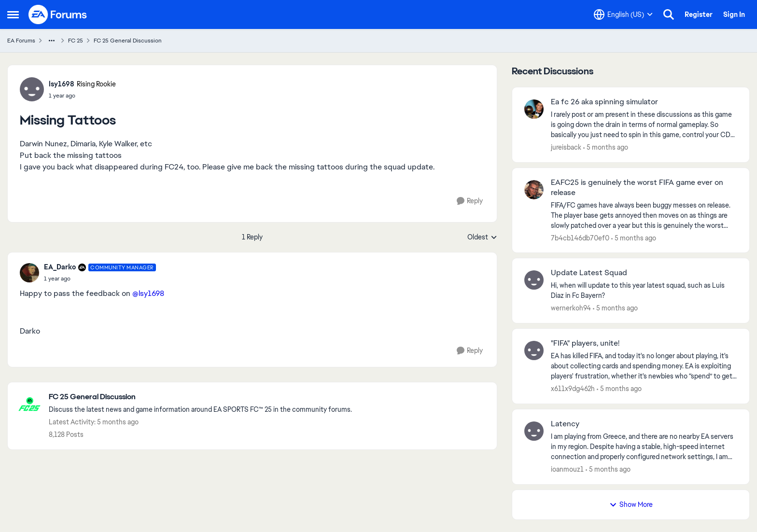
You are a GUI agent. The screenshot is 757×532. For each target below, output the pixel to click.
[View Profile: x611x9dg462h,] (534, 350)
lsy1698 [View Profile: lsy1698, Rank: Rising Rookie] (62, 84)
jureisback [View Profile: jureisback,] (566, 147)
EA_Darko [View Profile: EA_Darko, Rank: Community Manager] (60, 267)
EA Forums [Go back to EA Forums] (21, 41)
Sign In (734, 14)
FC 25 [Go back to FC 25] (76, 41)
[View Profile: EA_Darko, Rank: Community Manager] (29, 273)
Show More (631, 504)
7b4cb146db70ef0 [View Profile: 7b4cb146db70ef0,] (580, 238)
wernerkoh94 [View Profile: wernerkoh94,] (571, 308)
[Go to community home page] (58, 14)
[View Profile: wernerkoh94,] (534, 280)
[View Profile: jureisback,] (534, 109)
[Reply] (470, 201)
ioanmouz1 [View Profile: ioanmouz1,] (567, 469)
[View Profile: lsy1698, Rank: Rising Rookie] (32, 89)
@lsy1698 (148, 293)
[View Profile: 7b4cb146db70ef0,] (534, 190)
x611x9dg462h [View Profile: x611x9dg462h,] (573, 389)
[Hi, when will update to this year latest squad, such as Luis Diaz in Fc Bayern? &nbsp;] (644, 291)
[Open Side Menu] (13, 14)
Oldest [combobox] (482, 238)
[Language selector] (623, 14)
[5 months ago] (606, 147)
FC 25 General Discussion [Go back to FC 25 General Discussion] (128, 41)
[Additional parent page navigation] (52, 41)
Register (699, 14)
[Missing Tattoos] (100, 279)
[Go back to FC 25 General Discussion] (200, 397)
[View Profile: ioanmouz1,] (534, 431)
